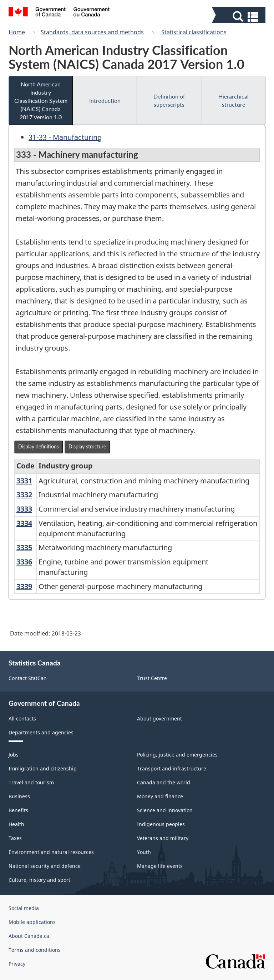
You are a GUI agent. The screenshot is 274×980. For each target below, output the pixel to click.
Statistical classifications (193, 32)
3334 (24, 523)
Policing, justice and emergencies (177, 755)
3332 (24, 495)
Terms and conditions (35, 950)
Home (17, 32)
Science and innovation (165, 810)
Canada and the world (164, 782)
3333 (24, 509)
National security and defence (45, 866)
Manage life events (160, 866)
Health (16, 824)
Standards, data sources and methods (92, 32)
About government (159, 718)
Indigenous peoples (161, 824)
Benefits (18, 810)
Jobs (14, 755)
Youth (144, 852)
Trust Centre (152, 678)
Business (19, 796)
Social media (24, 908)
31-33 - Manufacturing (65, 137)
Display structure (87, 446)
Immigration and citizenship (43, 768)
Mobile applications (32, 922)
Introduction (105, 100)
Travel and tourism (31, 782)
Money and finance (160, 796)
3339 (24, 586)
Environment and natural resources (51, 852)
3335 (24, 547)
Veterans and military (163, 838)
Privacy (17, 964)
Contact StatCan (28, 678)
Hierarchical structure (234, 100)
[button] (240, 17)
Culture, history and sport (39, 880)
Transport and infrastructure (172, 768)
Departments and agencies (41, 732)
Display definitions (39, 446)
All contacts (22, 718)
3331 (24, 481)
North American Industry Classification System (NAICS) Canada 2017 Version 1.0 (41, 100)
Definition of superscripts (169, 100)
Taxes (15, 838)
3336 (24, 562)
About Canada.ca (29, 936)
